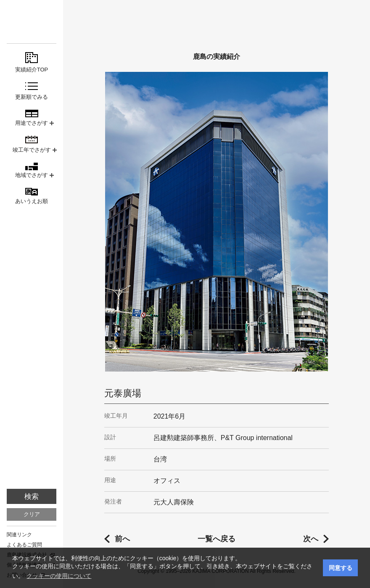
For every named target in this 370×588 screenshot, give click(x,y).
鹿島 (32, 22)
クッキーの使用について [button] (59, 576)
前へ (122, 539)
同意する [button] (341, 568)
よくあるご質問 (24, 545)
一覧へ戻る (217, 539)
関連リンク (19, 535)
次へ (311, 539)
